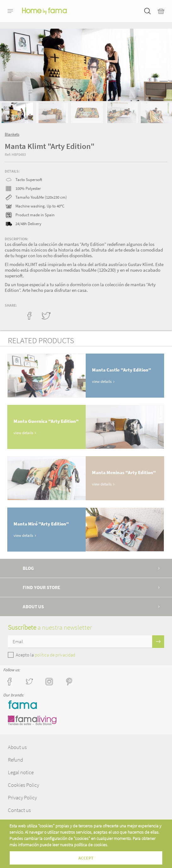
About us (33, 607)
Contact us (19, 810)
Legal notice (21, 772)
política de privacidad (55, 655)
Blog (28, 568)
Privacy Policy (22, 797)
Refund (15, 760)
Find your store (41, 587)
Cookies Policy (23, 785)
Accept (86, 858)
